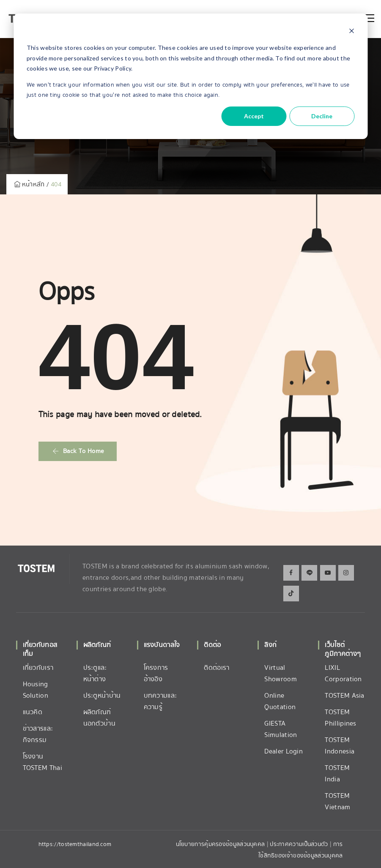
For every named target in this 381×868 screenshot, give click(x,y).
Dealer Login (284, 751)
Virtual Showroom (280, 673)
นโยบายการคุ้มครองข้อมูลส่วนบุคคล (221, 844)
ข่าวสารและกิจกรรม (38, 734)
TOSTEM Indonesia (340, 746)
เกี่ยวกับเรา (38, 668)
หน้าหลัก (29, 184)
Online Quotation (280, 701)
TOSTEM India (337, 774)
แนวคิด (33, 712)
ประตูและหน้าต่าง (95, 673)
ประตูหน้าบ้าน (102, 696)
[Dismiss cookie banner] (351, 32)
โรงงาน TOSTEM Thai (42, 762)
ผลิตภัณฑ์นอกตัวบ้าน (99, 718)
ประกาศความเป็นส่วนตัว (300, 844)
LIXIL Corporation (343, 673)
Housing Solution (36, 690)
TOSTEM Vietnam (337, 801)
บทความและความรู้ (160, 701)
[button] (78, 451)
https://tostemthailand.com (75, 844)
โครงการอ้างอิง (156, 673)
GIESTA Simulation (281, 729)
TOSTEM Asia (344, 696)
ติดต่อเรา (217, 668)
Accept (254, 116)
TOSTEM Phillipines (340, 718)
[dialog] (190, 76)
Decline (322, 116)
